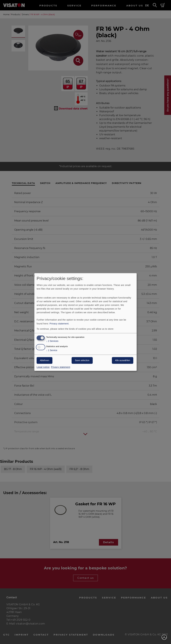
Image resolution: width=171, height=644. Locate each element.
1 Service (52, 351)
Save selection (82, 361)
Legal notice (43, 367)
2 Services (52, 341)
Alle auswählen (123, 361)
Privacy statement (59, 324)
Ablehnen (45, 361)
